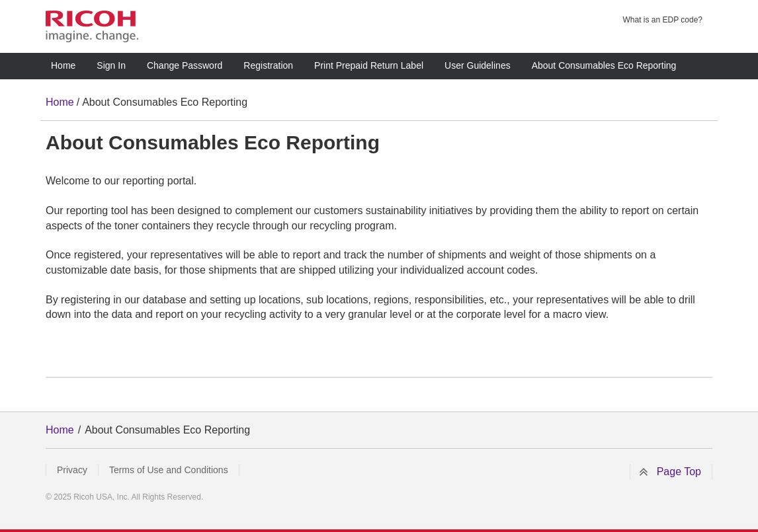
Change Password (185, 65)
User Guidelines (478, 65)
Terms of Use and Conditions (169, 470)
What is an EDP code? (662, 20)
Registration (268, 65)
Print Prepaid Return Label (369, 65)
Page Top (679, 472)
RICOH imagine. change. (92, 26)
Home (63, 65)
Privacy (72, 470)
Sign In (111, 65)
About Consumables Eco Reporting (604, 65)
